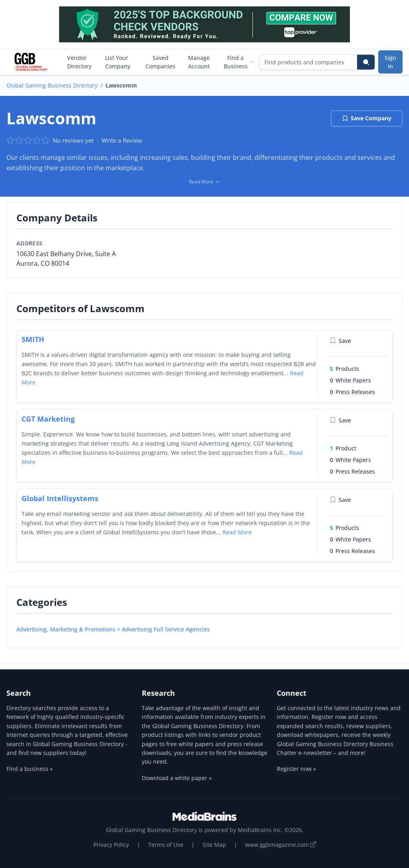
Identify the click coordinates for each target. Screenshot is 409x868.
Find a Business (239, 62)
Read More (237, 532)
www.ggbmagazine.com (281, 845)
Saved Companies (160, 62)
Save (341, 341)
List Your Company (118, 62)
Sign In (390, 62)
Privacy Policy (111, 845)
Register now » (296, 769)
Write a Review (122, 140)
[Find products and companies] (309, 62)
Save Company (367, 118)
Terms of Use (166, 845)
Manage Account (199, 62)
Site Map (214, 845)
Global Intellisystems (60, 498)
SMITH (33, 339)
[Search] (366, 62)
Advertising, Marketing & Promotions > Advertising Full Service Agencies (113, 629)
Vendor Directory (79, 62)
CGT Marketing (48, 419)
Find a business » (30, 769)
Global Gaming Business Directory (52, 85)
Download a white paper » (177, 778)
